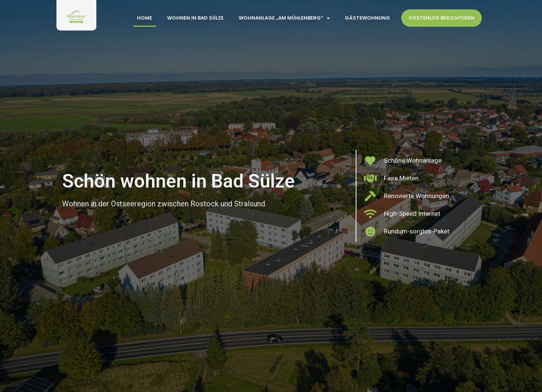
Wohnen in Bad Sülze (195, 18)
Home (145, 18)
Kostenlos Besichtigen (442, 18)
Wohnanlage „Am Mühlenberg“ (284, 18)
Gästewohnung (367, 18)
